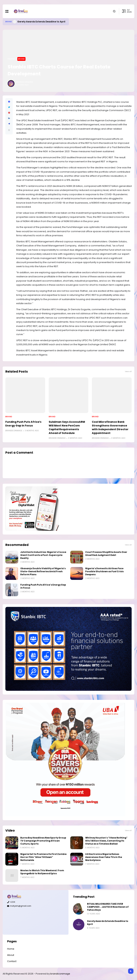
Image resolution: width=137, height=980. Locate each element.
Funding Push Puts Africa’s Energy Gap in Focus (23, 424)
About (11, 955)
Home (11, 59)
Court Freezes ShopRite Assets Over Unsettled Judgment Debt (106, 554)
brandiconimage (60, 974)
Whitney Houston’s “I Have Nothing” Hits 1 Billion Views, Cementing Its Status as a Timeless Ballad (106, 841)
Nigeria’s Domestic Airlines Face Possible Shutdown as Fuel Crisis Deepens (104, 572)
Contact (12, 961)
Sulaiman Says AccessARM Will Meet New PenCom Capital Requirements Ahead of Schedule (67, 427)
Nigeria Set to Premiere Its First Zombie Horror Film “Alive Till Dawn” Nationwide (43, 857)
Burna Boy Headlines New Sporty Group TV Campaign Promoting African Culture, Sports (43, 841)
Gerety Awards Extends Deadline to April (41, 22)
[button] (9, 130)
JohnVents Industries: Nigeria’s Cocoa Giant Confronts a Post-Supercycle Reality (43, 555)
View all (128, 371)
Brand (9, 22)
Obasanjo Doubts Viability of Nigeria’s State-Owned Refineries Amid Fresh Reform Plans (43, 572)
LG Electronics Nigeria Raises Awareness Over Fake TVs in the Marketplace (104, 857)
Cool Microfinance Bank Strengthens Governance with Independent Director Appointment (110, 427)
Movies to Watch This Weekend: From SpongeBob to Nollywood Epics (42, 872)
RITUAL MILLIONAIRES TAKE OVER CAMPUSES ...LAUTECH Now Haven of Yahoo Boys (108, 907)
